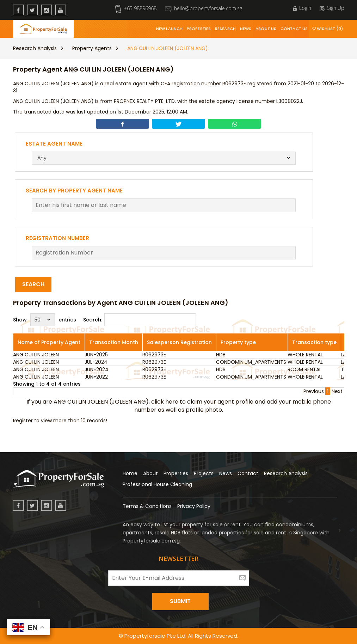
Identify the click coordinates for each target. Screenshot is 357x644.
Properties (199, 29)
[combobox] (164, 158)
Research (225, 29)
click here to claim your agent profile (202, 402)
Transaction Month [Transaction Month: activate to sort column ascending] (114, 342)
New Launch (169, 29)
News (246, 29)
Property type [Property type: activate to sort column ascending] (238, 342)
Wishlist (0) (327, 29)
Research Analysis (35, 48)
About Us (266, 29)
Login (302, 8)
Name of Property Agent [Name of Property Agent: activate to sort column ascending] (49, 342)
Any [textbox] (42, 158)
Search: (140, 320)
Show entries (45, 320)
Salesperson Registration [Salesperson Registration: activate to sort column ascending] (179, 342)
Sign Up (332, 8)
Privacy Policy (194, 506)
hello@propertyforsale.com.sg (204, 8)
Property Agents (92, 48)
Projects (204, 473)
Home (130, 473)
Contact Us (294, 29)
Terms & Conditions (147, 506)
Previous (314, 391)
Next (337, 391)
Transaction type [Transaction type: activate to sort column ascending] (314, 342)
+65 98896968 (136, 8)
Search (33, 284)
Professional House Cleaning (157, 484)
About (150, 473)
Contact (248, 473)
